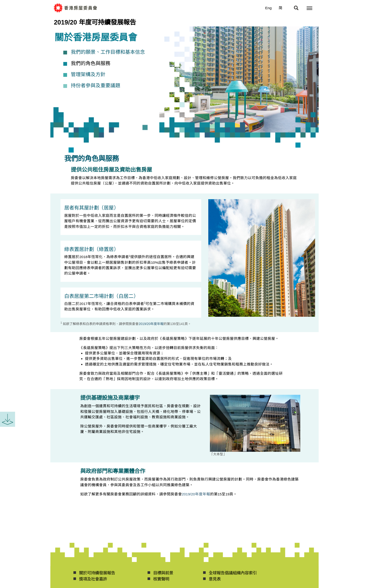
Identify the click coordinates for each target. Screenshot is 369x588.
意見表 (215, 579)
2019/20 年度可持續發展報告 (95, 22)
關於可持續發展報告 (97, 573)
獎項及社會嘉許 (93, 579)
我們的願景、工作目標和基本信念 (108, 52)
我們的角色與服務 (91, 63)
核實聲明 (161, 579)
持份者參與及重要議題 (96, 86)
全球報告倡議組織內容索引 (233, 573)
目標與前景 (163, 573)
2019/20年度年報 (151, 324)
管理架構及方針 (88, 74)
